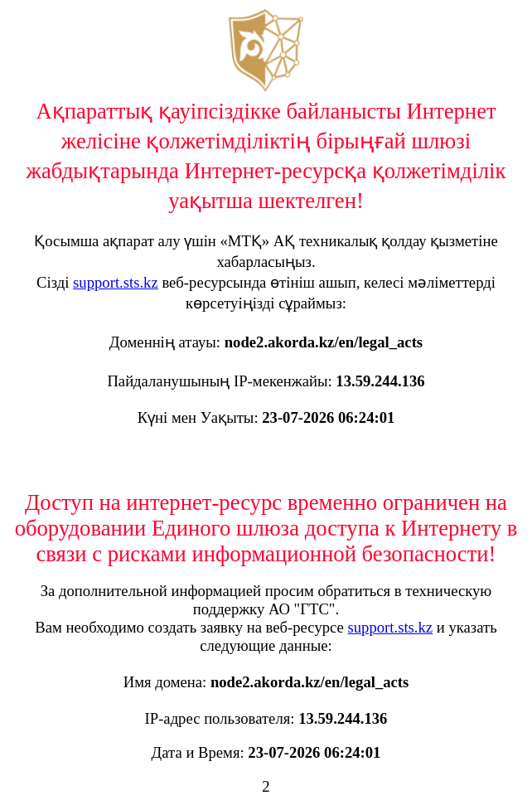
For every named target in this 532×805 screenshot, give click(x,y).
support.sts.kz (116, 282)
